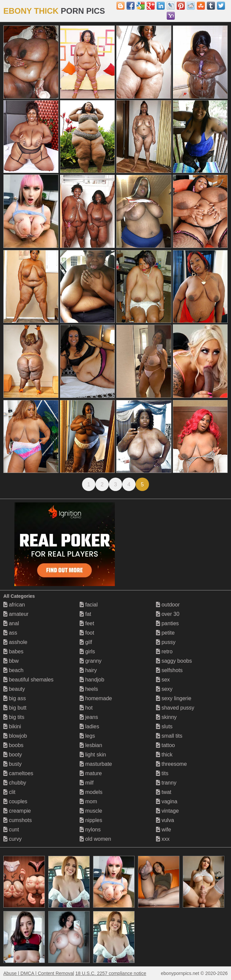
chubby (15, 783)
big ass (15, 698)
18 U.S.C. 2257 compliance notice (111, 973)
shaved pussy (175, 708)
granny (91, 661)
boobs (13, 745)
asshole (15, 642)
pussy (166, 642)
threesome (171, 764)
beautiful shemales (28, 680)
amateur (16, 614)
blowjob (15, 736)
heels (89, 689)
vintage (167, 811)
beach (13, 670)
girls (87, 651)
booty (13, 755)
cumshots (18, 820)
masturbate (96, 764)
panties (167, 623)
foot (87, 633)
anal (11, 623)
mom (88, 801)
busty (13, 764)
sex (163, 680)
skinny (166, 717)
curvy (13, 839)
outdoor (168, 605)
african (14, 605)
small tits (169, 736)
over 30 (168, 614)
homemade (96, 698)
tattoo (165, 745)
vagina (167, 801)
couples (15, 801)
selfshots (169, 670)
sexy (164, 689)
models (91, 792)
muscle (91, 811)
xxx (163, 839)
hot (86, 708)
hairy (88, 670)
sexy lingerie (174, 698)
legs (87, 736)
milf (87, 783)
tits (162, 773)
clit (9, 792)
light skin (93, 755)
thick (164, 755)
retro (164, 651)
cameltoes (18, 773)
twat (164, 792)
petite (165, 633)
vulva (165, 820)
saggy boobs (174, 661)
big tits (14, 717)
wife (164, 830)
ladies (89, 726)
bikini (12, 726)
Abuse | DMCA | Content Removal (39, 973)
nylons (90, 830)
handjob (92, 680)
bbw (11, 661)
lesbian (91, 745)
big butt (15, 708)
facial (89, 605)
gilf (86, 642)
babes (13, 651)
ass (10, 633)
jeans (89, 717)
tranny (166, 783)
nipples (91, 820)
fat (85, 614)
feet (87, 623)
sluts (164, 726)
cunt (11, 830)
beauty (14, 689)
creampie (17, 811)
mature (91, 773)
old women (95, 839)
